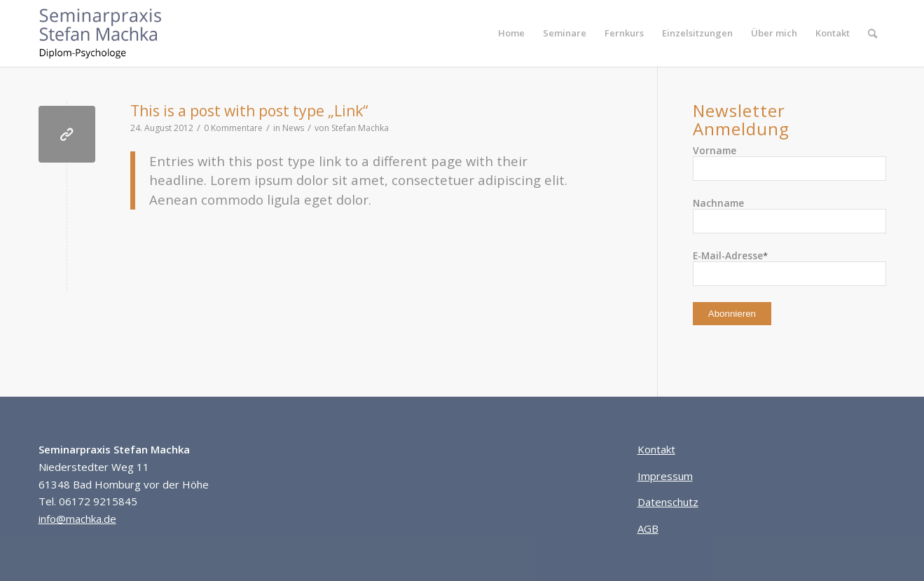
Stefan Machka (360, 128)
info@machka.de (77, 519)
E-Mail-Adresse (730, 255)
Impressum (665, 476)
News (293, 128)
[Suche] (873, 33)
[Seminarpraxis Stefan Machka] (111, 33)
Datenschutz (668, 502)
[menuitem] (511, 33)
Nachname (718, 203)
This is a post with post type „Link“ (249, 111)
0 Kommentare (233, 128)
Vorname (715, 150)
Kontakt (656, 449)
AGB (648, 528)
